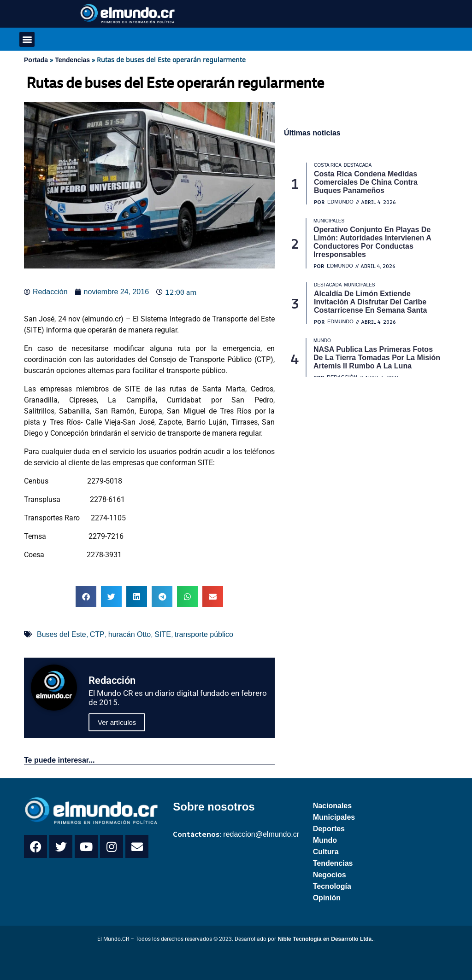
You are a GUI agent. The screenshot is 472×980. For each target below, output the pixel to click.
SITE (163, 634)
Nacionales (332, 806)
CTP (97, 634)
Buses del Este (62, 634)
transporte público (204, 634)
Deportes (329, 829)
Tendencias (72, 60)
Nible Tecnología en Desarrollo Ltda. (325, 939)
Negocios (330, 875)
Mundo (325, 840)
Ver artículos (117, 722)
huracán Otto (130, 634)
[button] (27, 39)
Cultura (326, 852)
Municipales (334, 817)
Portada (36, 60)
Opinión (327, 898)
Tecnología (332, 886)
